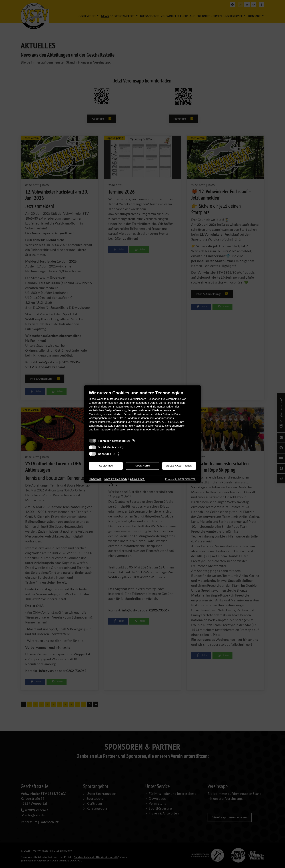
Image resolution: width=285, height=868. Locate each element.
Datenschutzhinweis (116, 479)
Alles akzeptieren (179, 466)
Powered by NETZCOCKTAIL (181, 479)
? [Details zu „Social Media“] (122, 447)
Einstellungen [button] (138, 479)
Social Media (106, 447)
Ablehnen (106, 466)
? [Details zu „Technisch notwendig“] (133, 441)
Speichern (143, 466)
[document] (142, 413)
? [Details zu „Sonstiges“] (119, 454)
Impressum (95, 479)
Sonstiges (105, 454)
